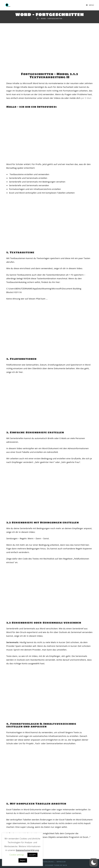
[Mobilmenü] (90, 5)
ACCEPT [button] (32, 855)
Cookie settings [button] (17, 855)
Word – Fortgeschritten (52, 18)
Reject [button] (23, 860)
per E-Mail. (86, 98)
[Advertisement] (49, 44)
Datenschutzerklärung (44, 862)
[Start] (38, 18)
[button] (94, 863)
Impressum (61, 862)
